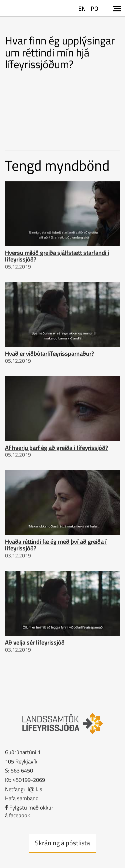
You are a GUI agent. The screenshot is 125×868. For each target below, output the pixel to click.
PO (94, 9)
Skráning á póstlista (62, 843)
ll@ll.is (34, 789)
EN (82, 9)
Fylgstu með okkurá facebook (29, 811)
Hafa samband (22, 798)
